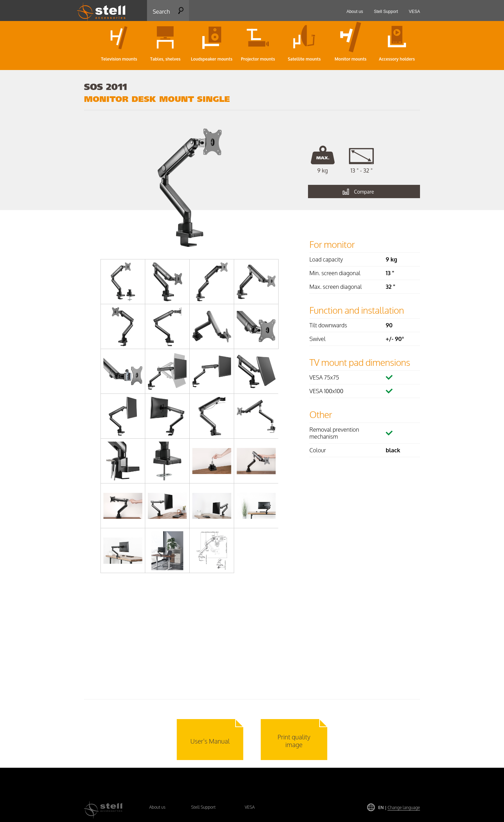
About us (157, 807)
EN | (399, 807)
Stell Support (203, 807)
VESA (250, 807)
